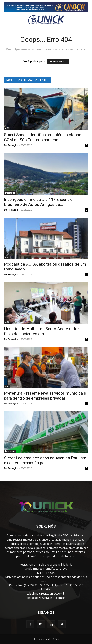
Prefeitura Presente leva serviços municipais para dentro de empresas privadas (45, 396)
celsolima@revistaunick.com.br (46, 593)
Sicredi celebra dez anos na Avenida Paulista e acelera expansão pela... (45, 460)
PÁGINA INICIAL (58, 62)
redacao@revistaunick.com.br (46, 598)
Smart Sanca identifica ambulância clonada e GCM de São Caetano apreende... (45, 137)
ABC (7, 128)
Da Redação (11, 145)
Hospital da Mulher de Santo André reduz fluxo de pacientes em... (42, 331)
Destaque (10, 193)
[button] (6, 20)
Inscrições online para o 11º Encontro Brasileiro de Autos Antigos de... (38, 202)
